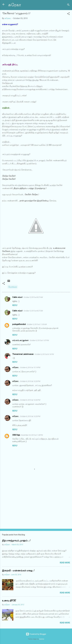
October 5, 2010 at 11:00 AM (37, 324)
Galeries (42, 639)
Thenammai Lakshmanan (23, 354)
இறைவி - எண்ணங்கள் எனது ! (18, 571)
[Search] (68, 5)
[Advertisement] (36, 507)
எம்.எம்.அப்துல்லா (20, 340)
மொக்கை (13, 287)
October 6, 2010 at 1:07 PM (39, 340)
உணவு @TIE (9, 601)
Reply (15, 305)
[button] (68, 14)
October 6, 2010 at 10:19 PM (30, 367)
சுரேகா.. (16, 367)
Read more (65, 563)
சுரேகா (15, 5)
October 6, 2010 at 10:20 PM (30, 381)
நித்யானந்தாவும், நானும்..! (16, 541)
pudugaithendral (19, 324)
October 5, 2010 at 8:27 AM (33, 297)
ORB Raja (16, 435)
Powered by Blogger (36, 634)
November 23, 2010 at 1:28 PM (32, 435)
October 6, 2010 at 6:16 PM (44, 354)
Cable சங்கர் (17, 297)
